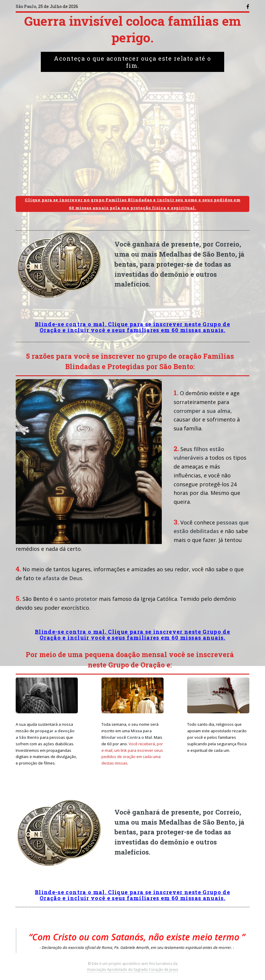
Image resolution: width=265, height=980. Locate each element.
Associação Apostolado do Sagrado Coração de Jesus (132, 969)
